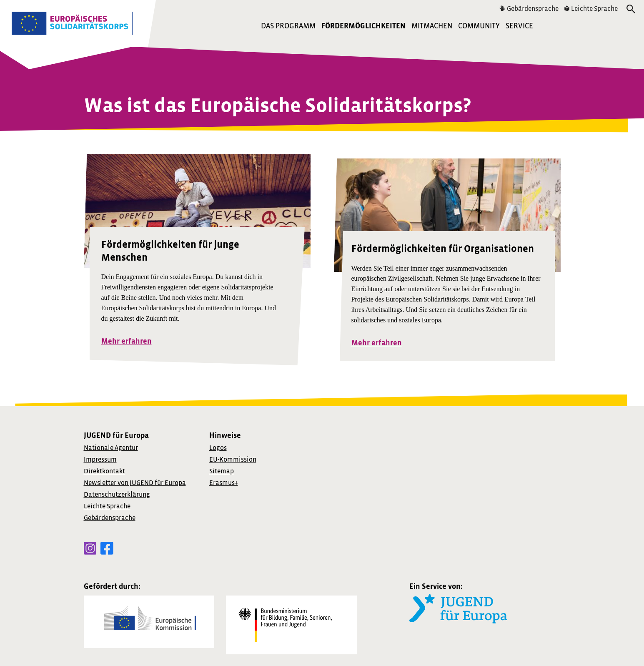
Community (479, 26)
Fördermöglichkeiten (363, 26)
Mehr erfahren (127, 341)
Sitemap (222, 471)
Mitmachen (432, 26)
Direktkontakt (104, 471)
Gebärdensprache (529, 9)
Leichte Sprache (591, 9)
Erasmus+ (224, 483)
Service (519, 26)
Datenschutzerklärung (117, 495)
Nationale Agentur (111, 448)
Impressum (100, 460)
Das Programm (288, 26)
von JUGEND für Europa (135, 483)
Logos (218, 448)
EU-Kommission (233, 460)
